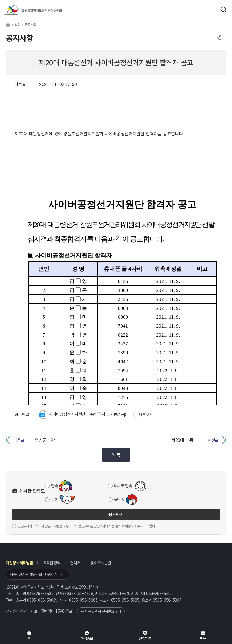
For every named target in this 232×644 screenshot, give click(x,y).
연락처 (75, 563)
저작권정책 (52, 563)
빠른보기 (145, 415)
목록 (116, 455)
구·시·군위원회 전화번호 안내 (101, 611)
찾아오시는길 (101, 563)
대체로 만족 (123, 486)
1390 (60, 611)
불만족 (119, 500)
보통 (54, 500)
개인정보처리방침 (19, 563)
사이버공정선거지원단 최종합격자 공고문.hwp (83, 415)
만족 (54, 486)
